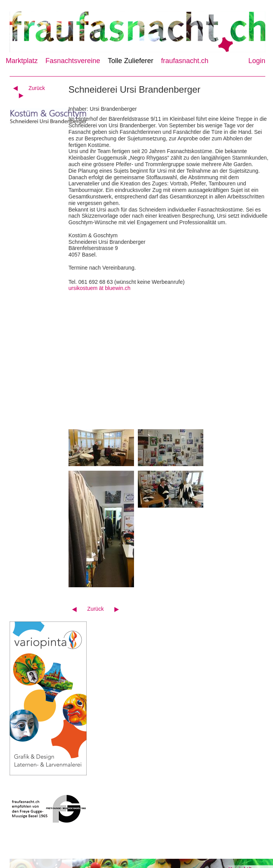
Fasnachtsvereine (73, 61)
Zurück (37, 88)
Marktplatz (22, 61)
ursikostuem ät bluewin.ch (100, 288)
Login (257, 61)
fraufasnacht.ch (185, 61)
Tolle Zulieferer (131, 61)
